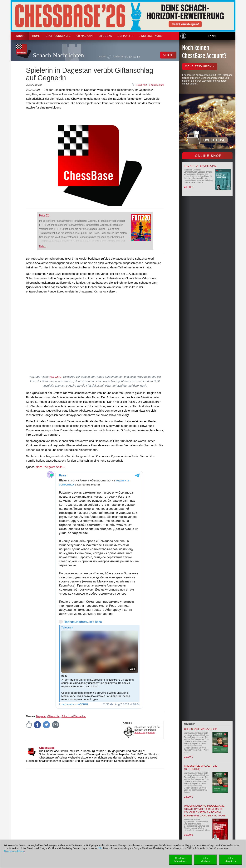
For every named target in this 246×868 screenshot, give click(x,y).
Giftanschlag (54, 716)
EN (131, 57)
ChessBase (47, 748)
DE (127, 57)
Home (36, 36)
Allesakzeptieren (230, 860)
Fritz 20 (44, 215)
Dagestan (41, 716)
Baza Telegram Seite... (50, 467)
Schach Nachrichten (59, 55)
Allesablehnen (205, 860)
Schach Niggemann (145, 733)
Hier (101, 848)
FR (139, 57)
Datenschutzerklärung (14, 851)
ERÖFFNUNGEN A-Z (58, 36)
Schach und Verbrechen (74, 716)
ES (135, 57)
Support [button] (125, 36)
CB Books (105, 36)
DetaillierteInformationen (181, 860)
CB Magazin (85, 36)
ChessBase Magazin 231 (201, 729)
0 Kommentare (156, 85)
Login (212, 36)
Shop (20, 36)
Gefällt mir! (141, 85)
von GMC (55, 377)
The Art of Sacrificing (200, 166)
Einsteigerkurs (150, 36)
